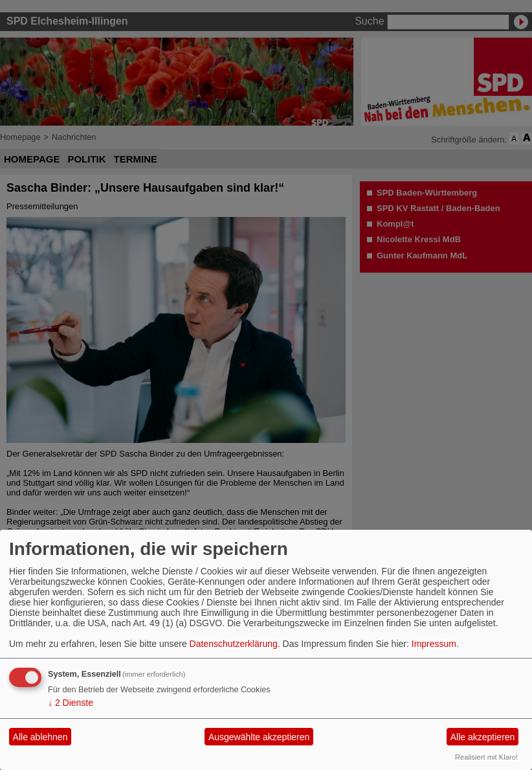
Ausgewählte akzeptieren (259, 737)
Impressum (434, 644)
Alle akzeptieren (483, 737)
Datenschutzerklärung (234, 644)
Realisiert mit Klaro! (486, 757)
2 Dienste (71, 703)
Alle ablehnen (40, 737)
